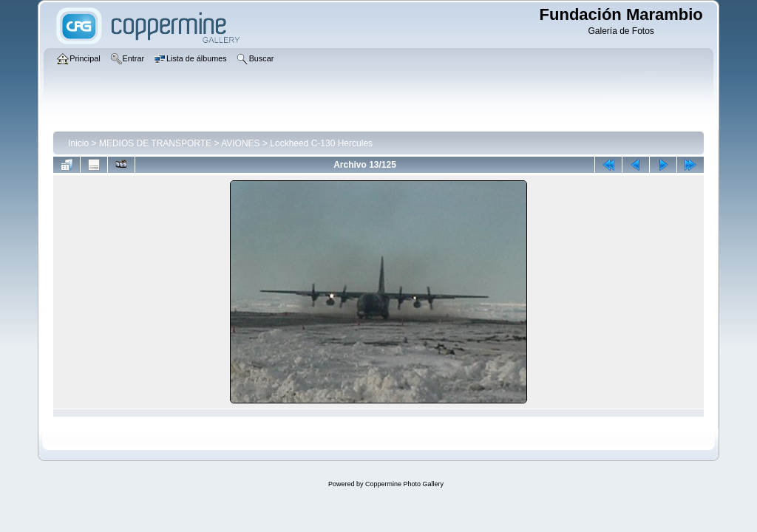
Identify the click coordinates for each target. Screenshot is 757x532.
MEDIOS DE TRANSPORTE (155, 143)
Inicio (78, 143)
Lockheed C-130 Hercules (321, 143)
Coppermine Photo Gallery (404, 484)
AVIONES (240, 143)
